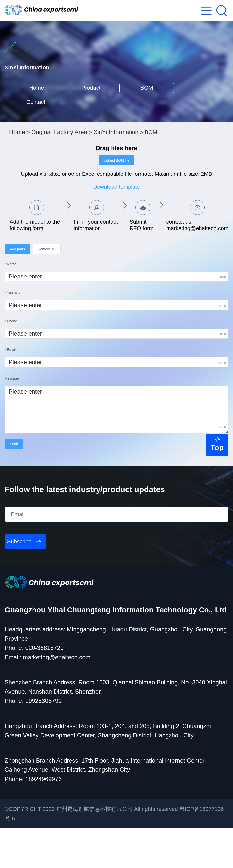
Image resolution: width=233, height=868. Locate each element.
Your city (14, 331)
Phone (12, 359)
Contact (45, 131)
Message (12, 417)
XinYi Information (116, 166)
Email (11, 388)
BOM (188, 113)
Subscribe (19, 581)
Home (45, 113)
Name (12, 302)
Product (116, 113)
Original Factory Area (59, 166)
